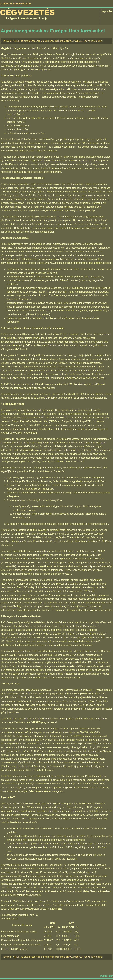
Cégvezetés (27, 13)
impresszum (107, 976)
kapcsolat (107, 11)
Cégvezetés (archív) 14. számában (32, 48)
